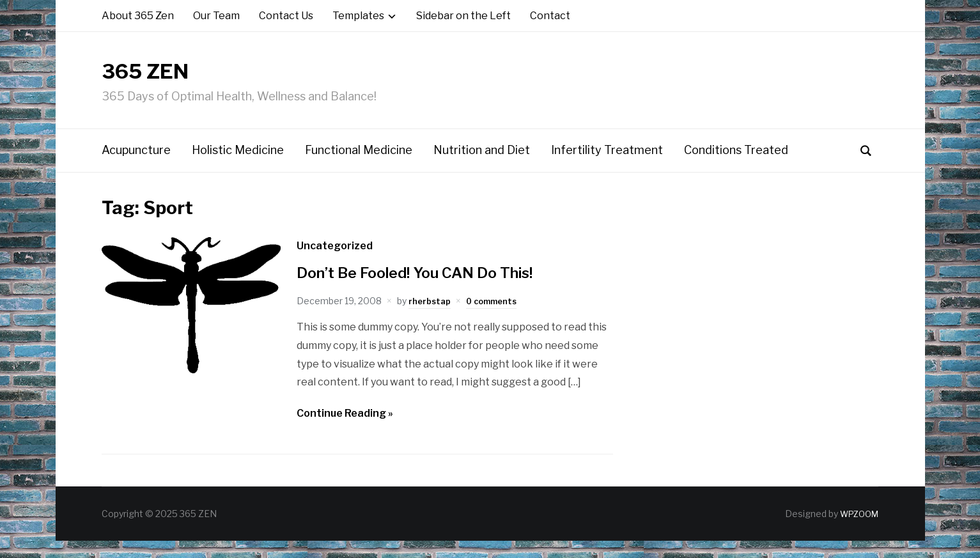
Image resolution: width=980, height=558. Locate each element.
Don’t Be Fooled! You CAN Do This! (429, 289)
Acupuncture (136, 167)
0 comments (499, 318)
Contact (550, 16)
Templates (358, 16)
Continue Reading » (345, 430)
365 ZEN (177, 79)
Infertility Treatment (607, 167)
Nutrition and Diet (482, 167)
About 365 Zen (138, 16)
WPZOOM (857, 531)
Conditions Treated (736, 167)
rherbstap (432, 318)
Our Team (216, 16)
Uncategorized (335, 262)
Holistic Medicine (238, 167)
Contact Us (286, 16)
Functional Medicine (359, 167)
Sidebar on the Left (463, 16)
